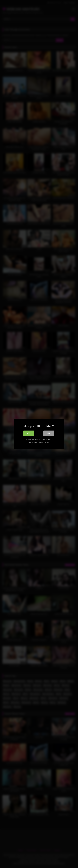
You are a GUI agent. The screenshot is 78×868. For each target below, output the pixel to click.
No (49, 433)
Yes (29, 433)
